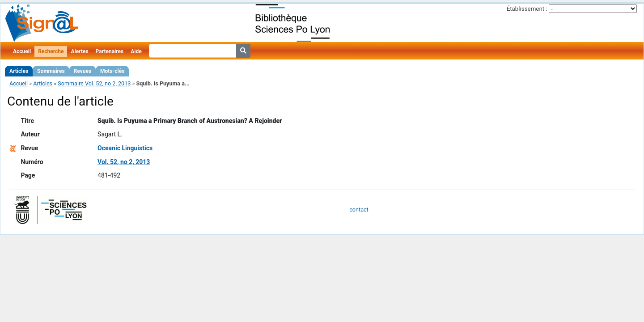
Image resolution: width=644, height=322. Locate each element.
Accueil (22, 51)
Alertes (79, 51)
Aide (136, 51)
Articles (19, 71)
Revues (83, 71)
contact (359, 210)
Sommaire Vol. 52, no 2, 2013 (94, 83)
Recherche (51, 51)
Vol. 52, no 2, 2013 (124, 162)
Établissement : (527, 9)
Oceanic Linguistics (125, 148)
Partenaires (110, 51)
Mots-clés (112, 71)
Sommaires (51, 71)
